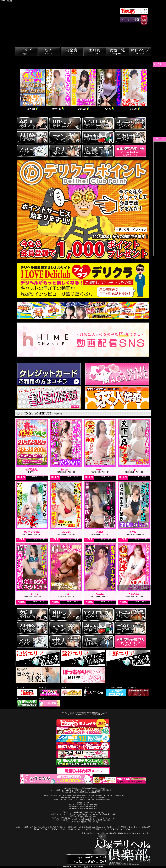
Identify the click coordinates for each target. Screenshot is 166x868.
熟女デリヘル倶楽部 (67, 829)
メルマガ (116, 827)
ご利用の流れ (108, 827)
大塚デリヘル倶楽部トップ (24, 827)
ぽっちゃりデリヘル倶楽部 (83, 829)
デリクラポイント (126, 829)
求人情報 (123, 827)
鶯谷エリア (38, 829)
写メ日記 (60, 827)
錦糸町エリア (56, 829)
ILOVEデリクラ (115, 829)
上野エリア (146, 827)
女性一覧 (49, 827)
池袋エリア (47, 829)
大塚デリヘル (160, 139)
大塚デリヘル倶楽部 (82, 867)
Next (148, 90)
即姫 (54, 827)
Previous (18, 90)
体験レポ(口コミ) (89, 827)
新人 (35, 827)
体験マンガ (99, 827)
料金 (39, 827)
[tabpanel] (32, 90)
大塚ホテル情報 (78, 827)
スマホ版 (96, 829)
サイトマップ (105, 829)
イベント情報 (68, 827)
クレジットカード (134, 827)
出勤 (43, 827)
